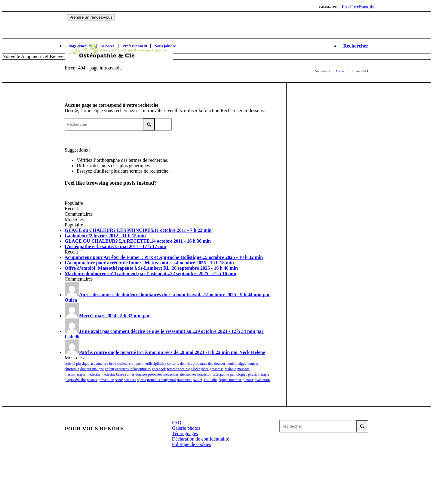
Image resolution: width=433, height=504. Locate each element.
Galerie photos (186, 428)
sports (141, 380)
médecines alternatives (180, 374)
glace (205, 369)
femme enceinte (179, 369)
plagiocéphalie (75, 380)
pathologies (239, 374)
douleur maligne (92, 369)
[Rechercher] (354, 46)
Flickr (196, 369)
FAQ (177, 423)
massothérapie (75, 374)
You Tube (210, 380)
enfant (109, 369)
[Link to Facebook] (355, 7)
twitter (197, 380)
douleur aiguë (236, 364)
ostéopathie (221, 374)
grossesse (217, 369)
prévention (106, 380)
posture (92, 380)
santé (119, 380)
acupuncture (99, 364)
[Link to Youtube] (364, 7)
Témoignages (185, 433)
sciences (130, 380)
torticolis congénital (161, 380)
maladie (230, 369)
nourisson (204, 374)
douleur (220, 364)
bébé (113, 364)
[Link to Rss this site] (345, 7)
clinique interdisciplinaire (147, 364)
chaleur (123, 364)
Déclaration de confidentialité (201, 439)
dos (211, 364)
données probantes (193, 364)
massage (243, 369)
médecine (94, 374)
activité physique (77, 364)
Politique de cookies (192, 444)
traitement (184, 380)
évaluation (262, 380)
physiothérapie (259, 374)
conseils (173, 364)
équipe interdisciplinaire (236, 380)
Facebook (159, 369)
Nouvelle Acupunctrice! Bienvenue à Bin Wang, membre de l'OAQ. (68, 56)
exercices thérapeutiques (133, 369)
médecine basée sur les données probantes (132, 374)
